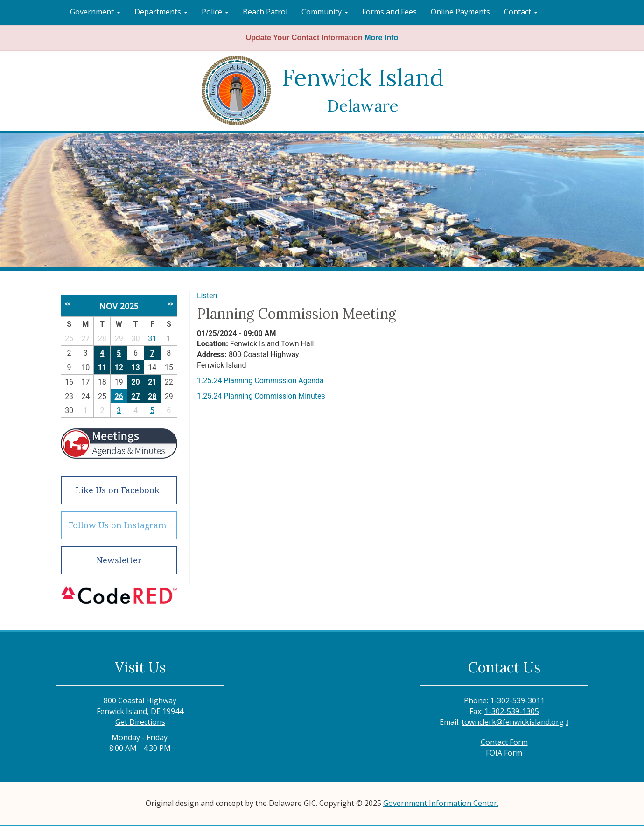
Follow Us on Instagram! (119, 525)
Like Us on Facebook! (119, 490)
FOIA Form (504, 753)
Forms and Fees (389, 12)
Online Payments (460, 12)
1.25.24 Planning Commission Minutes (261, 396)
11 (102, 367)
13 (135, 367)
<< (68, 304)
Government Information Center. (441, 803)
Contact (521, 12)
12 (119, 367)
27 (135, 396)
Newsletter (119, 560)
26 (119, 396)
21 (152, 382)
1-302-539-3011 (517, 700)
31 (152, 339)
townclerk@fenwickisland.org (513, 722)
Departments (161, 12)
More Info (381, 38)
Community (325, 12)
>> (170, 304)
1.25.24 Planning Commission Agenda (260, 381)
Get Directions (140, 722)
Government (95, 12)
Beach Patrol (265, 12)
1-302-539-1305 (512, 711)
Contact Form (504, 742)
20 (135, 382)
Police (215, 12)
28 (152, 396)
